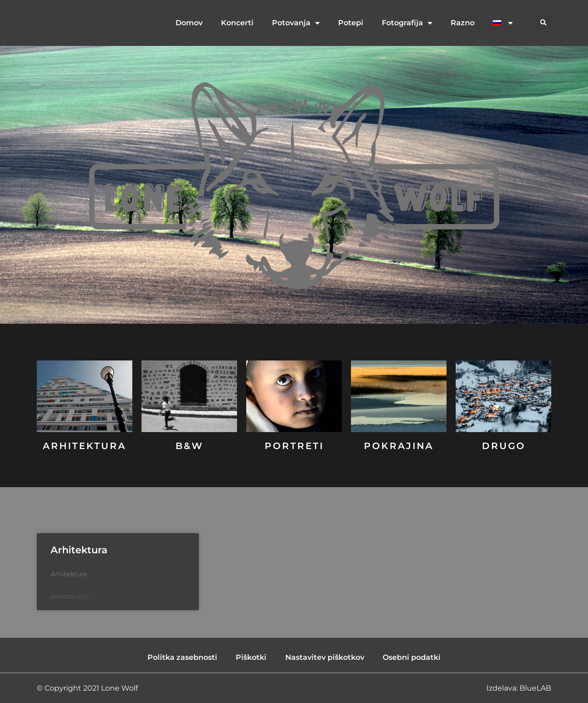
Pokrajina (399, 446)
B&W (189, 446)
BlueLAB (535, 688)
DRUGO (504, 446)
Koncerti (237, 23)
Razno (463, 23)
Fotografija (407, 23)
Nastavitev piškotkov (325, 657)
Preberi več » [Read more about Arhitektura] (72, 597)
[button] (543, 23)
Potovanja (296, 23)
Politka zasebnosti (182, 657)
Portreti (294, 446)
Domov (189, 23)
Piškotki (251, 657)
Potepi (351, 23)
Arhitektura (85, 446)
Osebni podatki (412, 657)
